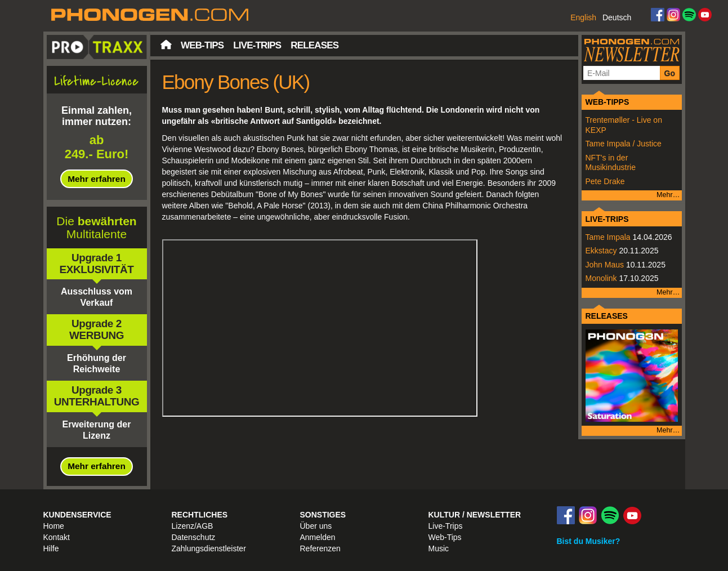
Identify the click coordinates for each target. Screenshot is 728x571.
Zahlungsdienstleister (209, 548)
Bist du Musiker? (589, 541)
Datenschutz (194, 537)
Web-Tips (202, 45)
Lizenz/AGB (193, 526)
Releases (314, 45)
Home (54, 526)
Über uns (316, 526)
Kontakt (57, 537)
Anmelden (318, 537)
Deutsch (617, 17)
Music (439, 548)
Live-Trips (257, 45)
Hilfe (51, 548)
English (583, 17)
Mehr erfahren (97, 179)
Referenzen (320, 548)
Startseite (166, 44)
